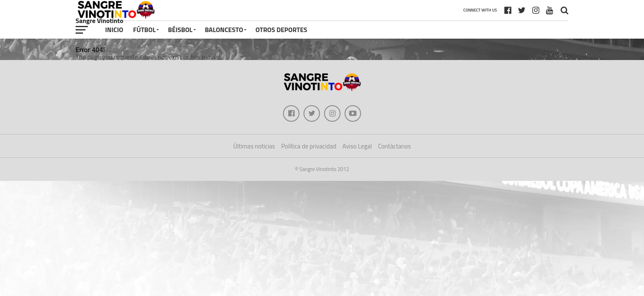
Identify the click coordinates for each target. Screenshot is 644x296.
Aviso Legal (357, 146)
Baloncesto (224, 30)
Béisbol (180, 30)
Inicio (114, 30)
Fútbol (144, 30)
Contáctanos (394, 146)
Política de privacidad (309, 146)
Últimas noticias (254, 146)
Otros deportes (281, 30)
